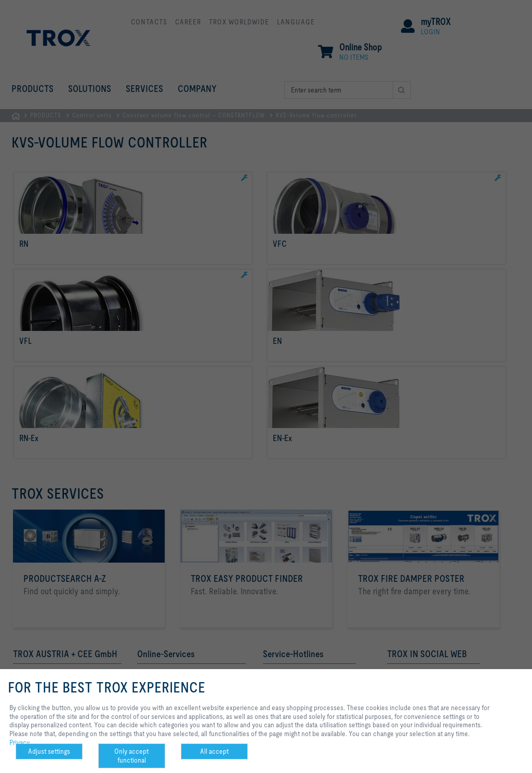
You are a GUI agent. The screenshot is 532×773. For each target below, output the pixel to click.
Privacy (19, 742)
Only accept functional (131, 756)
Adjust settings (49, 751)
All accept (214, 751)
